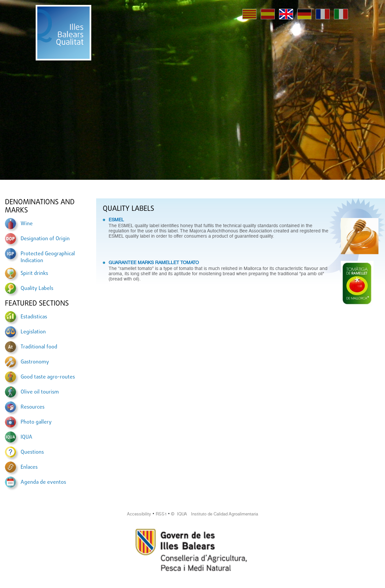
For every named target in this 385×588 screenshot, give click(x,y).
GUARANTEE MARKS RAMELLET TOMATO (154, 262)
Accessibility (139, 514)
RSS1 (161, 514)
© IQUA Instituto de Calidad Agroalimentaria (215, 514)
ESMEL (116, 220)
